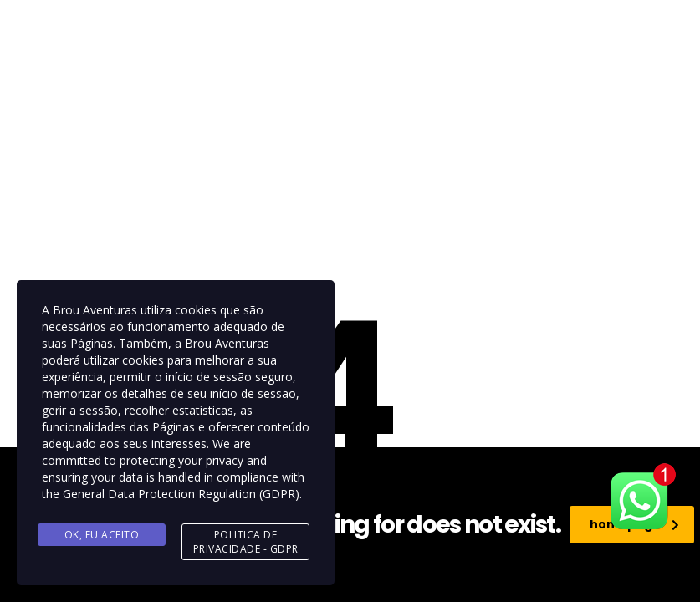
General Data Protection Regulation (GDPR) (181, 494)
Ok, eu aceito (102, 535)
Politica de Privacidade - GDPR (246, 542)
